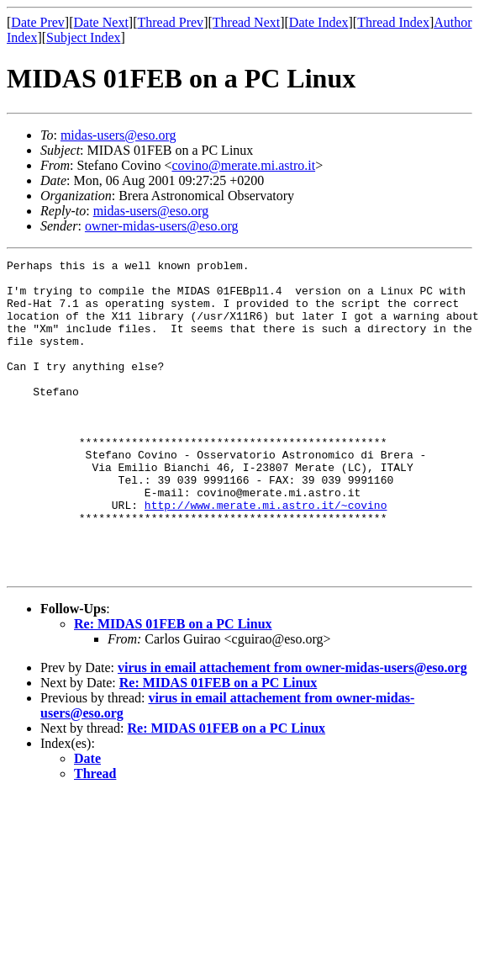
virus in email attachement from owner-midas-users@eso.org (292, 731)
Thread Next (246, 22)
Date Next (101, 22)
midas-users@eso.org (118, 135)
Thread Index (393, 22)
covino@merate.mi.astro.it (243, 165)
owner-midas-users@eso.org (162, 226)
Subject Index (83, 37)
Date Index (319, 22)
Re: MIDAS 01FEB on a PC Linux (173, 687)
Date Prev (38, 22)
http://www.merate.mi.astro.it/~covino (266, 555)
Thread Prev (170, 22)
